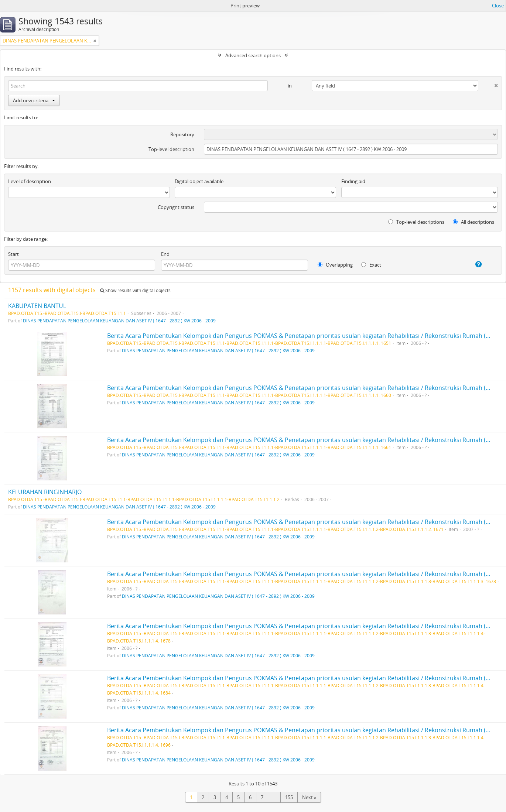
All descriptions (473, 222)
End (165, 254)
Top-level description (171, 149)
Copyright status (176, 207)
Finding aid (353, 181)
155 (289, 797)
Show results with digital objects (135, 290)
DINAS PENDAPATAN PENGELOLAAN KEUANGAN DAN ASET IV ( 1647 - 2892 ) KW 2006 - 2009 (119, 321)
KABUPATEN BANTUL (37, 306)
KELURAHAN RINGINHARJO (45, 492)
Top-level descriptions (416, 222)
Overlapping (335, 265)
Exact (371, 265)
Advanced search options (253, 55)
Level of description (30, 181)
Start (13, 254)
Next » (309, 797)
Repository (182, 134)
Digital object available (199, 181)
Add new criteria (34, 100)
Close (498, 6)
